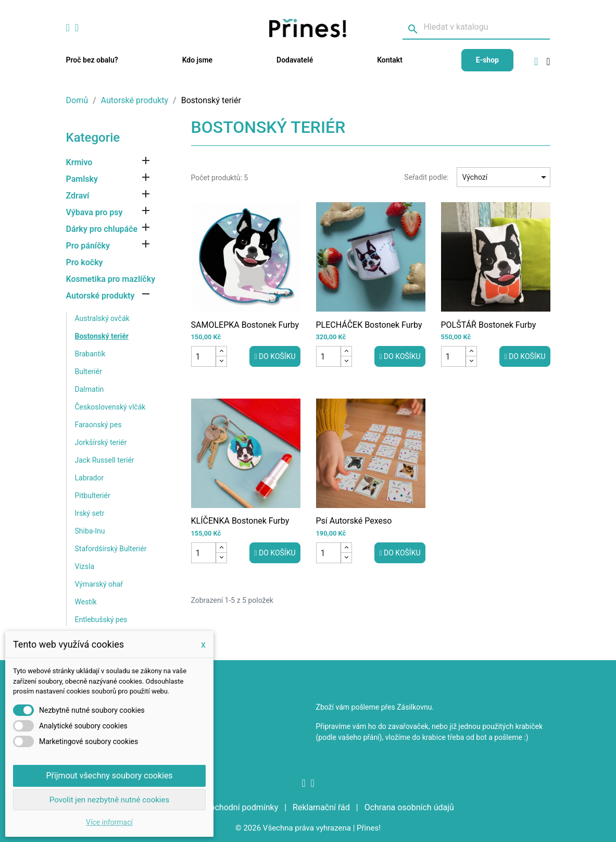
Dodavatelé (295, 60)
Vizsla (85, 566)
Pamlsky (82, 179)
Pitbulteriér (93, 496)
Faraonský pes (98, 425)
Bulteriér (89, 372)
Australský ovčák (102, 318)
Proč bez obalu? (92, 60)
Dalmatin (90, 389)
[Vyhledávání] (476, 28)
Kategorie (93, 138)
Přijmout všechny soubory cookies (109, 776)
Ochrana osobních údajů (409, 807)
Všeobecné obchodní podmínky (221, 807)
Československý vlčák (110, 407)
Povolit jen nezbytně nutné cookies (109, 800)
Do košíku (275, 356)
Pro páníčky (88, 246)
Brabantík (90, 354)
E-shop (487, 60)
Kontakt (390, 60)
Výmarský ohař (99, 584)
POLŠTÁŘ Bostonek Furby (489, 325)
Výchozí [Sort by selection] (506, 177)
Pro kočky (85, 262)
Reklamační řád (322, 807)
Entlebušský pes (101, 620)
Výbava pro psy (95, 212)
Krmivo (79, 162)
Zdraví (78, 196)
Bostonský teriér (102, 336)
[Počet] (204, 356)
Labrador (90, 478)
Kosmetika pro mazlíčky (111, 279)
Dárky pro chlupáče (102, 229)
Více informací (109, 822)
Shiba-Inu (90, 531)
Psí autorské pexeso (354, 521)
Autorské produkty (100, 296)
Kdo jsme (197, 60)
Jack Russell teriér (105, 460)
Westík (86, 602)
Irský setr (90, 513)
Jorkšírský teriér (101, 442)
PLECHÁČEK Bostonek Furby (369, 325)
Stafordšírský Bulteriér (111, 549)
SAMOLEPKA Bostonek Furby (245, 325)
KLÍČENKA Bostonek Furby (240, 521)
